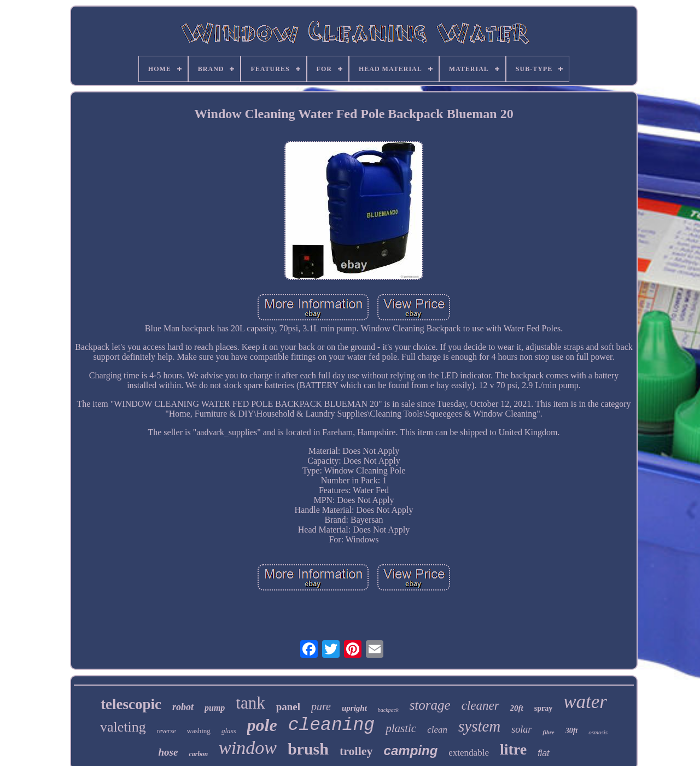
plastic (401, 728)
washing (199, 731)
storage (430, 705)
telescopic (131, 704)
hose (168, 752)
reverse (167, 731)
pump (215, 708)
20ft (517, 708)
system (479, 726)
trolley (356, 751)
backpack (388, 710)
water (585, 702)
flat (543, 753)
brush (308, 749)
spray (543, 708)
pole (262, 725)
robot (183, 707)
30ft (572, 731)
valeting (123, 727)
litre (513, 749)
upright (354, 708)
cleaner (480, 706)
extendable (469, 753)
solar (521, 729)
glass (229, 731)
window (248, 748)
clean (437, 730)
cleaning (331, 725)
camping (411, 750)
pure (321, 706)
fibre (548, 732)
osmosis (598, 732)
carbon (198, 754)
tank (250, 703)
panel (288, 707)
